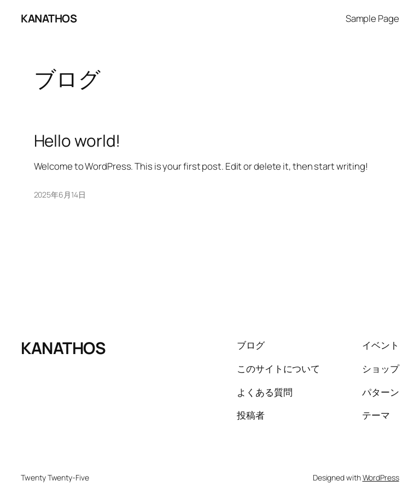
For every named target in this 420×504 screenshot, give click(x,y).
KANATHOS (49, 18)
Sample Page (372, 18)
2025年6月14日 (60, 195)
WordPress (381, 477)
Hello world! (77, 140)
